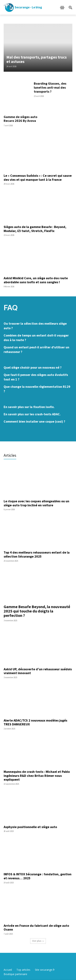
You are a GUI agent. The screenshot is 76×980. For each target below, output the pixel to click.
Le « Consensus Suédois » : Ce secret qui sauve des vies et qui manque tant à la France (38, 178)
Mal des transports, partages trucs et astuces (37, 59)
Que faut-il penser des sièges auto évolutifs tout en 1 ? (36, 377)
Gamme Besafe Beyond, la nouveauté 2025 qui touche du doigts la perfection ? (37, 611)
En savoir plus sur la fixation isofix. (29, 407)
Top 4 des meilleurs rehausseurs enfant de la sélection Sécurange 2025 (37, 554)
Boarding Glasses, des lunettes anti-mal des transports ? (50, 87)
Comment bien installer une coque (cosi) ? (34, 421)
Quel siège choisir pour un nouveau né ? (33, 367)
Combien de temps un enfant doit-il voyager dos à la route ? (36, 338)
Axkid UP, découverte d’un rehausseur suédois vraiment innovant (38, 671)
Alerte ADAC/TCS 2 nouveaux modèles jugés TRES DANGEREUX (35, 722)
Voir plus (38, 941)
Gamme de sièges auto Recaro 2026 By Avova (20, 119)
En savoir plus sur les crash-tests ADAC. (32, 414)
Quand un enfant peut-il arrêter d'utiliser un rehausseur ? (36, 349)
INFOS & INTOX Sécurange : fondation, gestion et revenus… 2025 (38, 876)
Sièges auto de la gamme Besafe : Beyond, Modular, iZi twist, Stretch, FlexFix (35, 229)
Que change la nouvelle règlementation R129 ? (37, 389)
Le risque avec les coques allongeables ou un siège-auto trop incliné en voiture (36, 503)
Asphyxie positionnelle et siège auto (30, 827)
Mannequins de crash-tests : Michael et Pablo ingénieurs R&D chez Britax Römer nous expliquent (37, 776)
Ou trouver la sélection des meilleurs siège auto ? (35, 326)
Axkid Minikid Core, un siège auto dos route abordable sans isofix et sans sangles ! (36, 280)
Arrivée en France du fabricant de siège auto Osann (36, 928)
